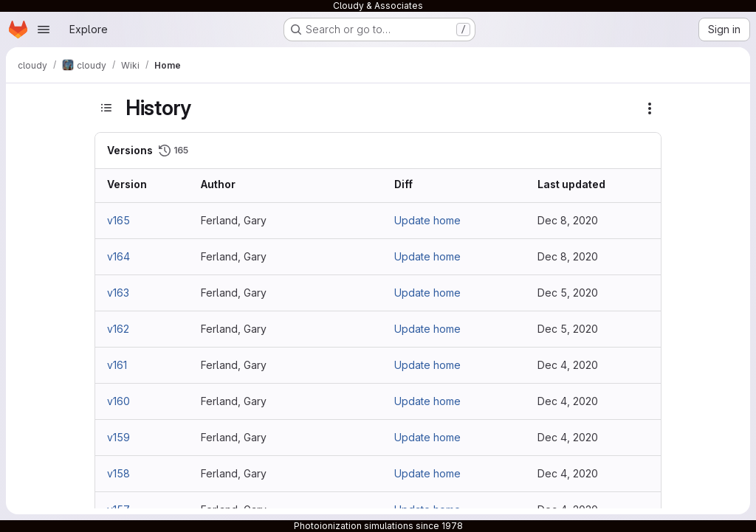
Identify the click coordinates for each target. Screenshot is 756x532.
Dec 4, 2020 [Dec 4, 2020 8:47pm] (568, 437)
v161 (117, 365)
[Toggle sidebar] (106, 108)
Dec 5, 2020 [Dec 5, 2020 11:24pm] (568, 293)
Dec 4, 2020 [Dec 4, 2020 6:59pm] (568, 473)
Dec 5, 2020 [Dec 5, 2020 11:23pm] (568, 329)
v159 (118, 437)
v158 (118, 473)
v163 (118, 293)
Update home (427, 220)
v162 (118, 329)
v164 (118, 256)
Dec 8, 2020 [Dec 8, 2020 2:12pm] (568, 220)
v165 (118, 220)
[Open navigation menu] (44, 30)
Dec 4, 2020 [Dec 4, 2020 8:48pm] (568, 401)
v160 (118, 401)
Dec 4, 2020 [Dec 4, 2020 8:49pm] (568, 365)
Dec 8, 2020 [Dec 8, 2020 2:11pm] (568, 256)
